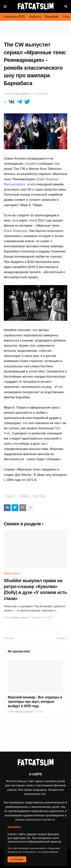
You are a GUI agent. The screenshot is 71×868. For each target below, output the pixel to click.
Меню (5, 6)
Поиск (66, 6)
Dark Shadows (15, 231)
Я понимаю (17, 859)
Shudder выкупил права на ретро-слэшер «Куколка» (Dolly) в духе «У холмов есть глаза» (35, 589)
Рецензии (52, 17)
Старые (61, 638)
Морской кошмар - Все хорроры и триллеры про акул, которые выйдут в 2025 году (35, 702)
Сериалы (24, 496)
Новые (10, 638)
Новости (35, 17)
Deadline (31, 164)
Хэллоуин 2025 (14, 17)
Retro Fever (39, 496)
